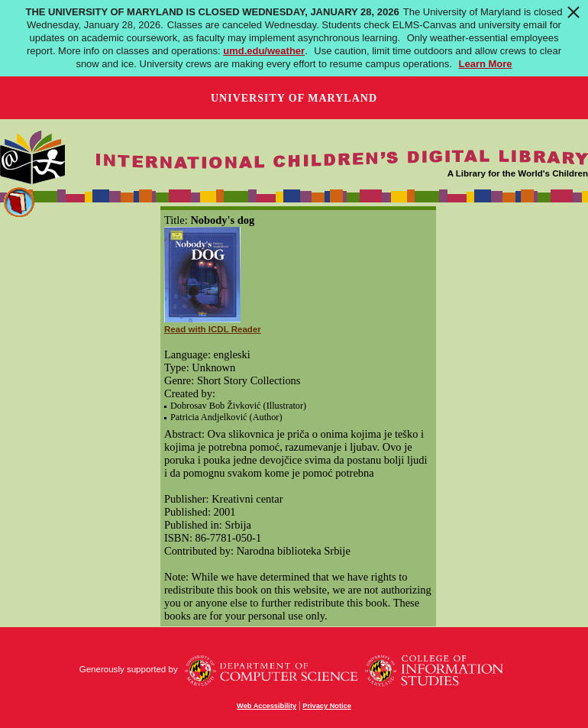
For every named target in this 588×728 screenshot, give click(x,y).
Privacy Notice (327, 706)
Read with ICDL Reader (213, 329)
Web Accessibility (267, 706)
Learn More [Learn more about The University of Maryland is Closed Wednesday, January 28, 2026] (486, 64)
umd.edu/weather (264, 51)
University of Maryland (294, 98)
